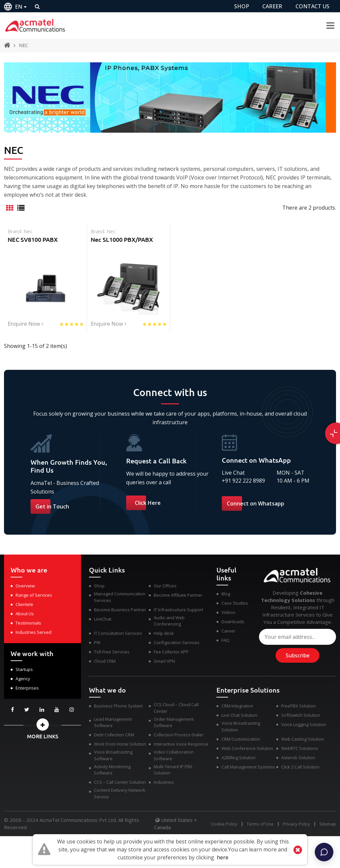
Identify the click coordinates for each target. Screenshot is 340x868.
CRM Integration (237, 706)
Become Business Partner (120, 610)
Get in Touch (52, 506)
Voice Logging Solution (304, 724)
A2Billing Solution (239, 758)
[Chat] (324, 852)
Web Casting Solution (303, 739)
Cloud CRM (105, 661)
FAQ (225, 640)
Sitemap (328, 824)
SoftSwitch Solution (301, 715)
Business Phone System (118, 706)
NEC (24, 45)
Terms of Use (260, 824)
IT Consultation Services (118, 633)
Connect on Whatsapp (255, 503)
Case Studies (235, 603)
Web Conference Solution (247, 748)
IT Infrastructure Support (178, 610)
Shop (99, 586)
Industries (164, 782)
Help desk (164, 633)
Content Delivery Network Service (120, 793)
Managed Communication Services (120, 597)
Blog (226, 594)
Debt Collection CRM (114, 735)
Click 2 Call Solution (300, 767)
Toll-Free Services (112, 652)
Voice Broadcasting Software (113, 755)
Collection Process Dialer (179, 735)
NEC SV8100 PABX (33, 239)
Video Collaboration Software (174, 755)
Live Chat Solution (239, 715)
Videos (228, 612)
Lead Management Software (113, 722)
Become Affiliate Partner (178, 595)
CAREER (272, 6)
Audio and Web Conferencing (169, 621)
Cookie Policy (224, 824)
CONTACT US (312, 6)
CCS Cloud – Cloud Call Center (176, 708)
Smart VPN (164, 661)
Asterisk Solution (298, 758)
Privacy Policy (297, 824)
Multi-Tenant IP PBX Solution (173, 770)
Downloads (233, 622)
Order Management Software (174, 722)
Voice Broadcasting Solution (241, 726)
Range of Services (34, 595)
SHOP (242, 6)
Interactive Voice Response (181, 744)
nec (28, 231)
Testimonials (28, 623)
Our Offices (165, 586)
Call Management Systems (248, 767)
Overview (25, 586)
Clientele (24, 604)
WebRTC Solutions (300, 748)
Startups (24, 669)
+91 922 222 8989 (243, 481)
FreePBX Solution (298, 706)
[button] (42, 725)
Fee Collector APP (171, 652)
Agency (23, 679)
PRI (97, 642)
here (223, 857)
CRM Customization (241, 739)
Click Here (148, 503)
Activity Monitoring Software (112, 770)
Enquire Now (26, 324)
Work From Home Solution (120, 744)
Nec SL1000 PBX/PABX (122, 239)
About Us (25, 614)
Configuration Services (177, 642)
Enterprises (27, 688)
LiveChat (103, 619)
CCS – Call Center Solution (120, 782)
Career (228, 631)
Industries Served (34, 632)
